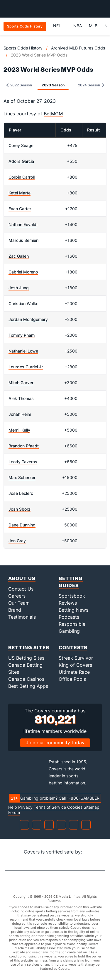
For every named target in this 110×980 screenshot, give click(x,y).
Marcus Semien (23, 240)
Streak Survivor (76, 658)
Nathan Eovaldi (23, 224)
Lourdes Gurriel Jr (26, 367)
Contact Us (21, 589)
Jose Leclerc (21, 493)
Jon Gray (17, 541)
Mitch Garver (21, 383)
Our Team (19, 603)
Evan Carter (20, 209)
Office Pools (72, 679)
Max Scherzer (22, 477)
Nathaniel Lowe (23, 351)
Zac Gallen (19, 256)
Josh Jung (19, 288)
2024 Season (91, 85)
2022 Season (19, 85)
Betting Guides (71, 582)
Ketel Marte (20, 193)
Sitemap (92, 807)
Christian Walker (24, 303)
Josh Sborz (20, 509)
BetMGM (53, 114)
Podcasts (69, 617)
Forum (14, 813)
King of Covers (75, 665)
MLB (93, 26)
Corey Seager (22, 145)
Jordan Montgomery (28, 319)
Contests (73, 647)
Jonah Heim (20, 414)
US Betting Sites (26, 658)
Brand (15, 610)
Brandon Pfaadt (24, 446)
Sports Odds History (23, 48)
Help (13, 807)
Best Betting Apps (28, 686)
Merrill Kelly (19, 430)
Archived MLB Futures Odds (78, 48)
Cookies (75, 807)
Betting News (73, 610)
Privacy (25, 807)
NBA (78, 26)
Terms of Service (50, 807)
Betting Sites (29, 647)
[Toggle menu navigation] (102, 9)
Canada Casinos (26, 679)
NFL (60, 26)
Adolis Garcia (21, 161)
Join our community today (55, 743)
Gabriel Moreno (23, 272)
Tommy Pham (22, 335)
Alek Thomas (21, 398)
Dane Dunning (22, 525)
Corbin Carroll (22, 177)
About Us (22, 578)
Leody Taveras (23, 462)
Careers (17, 596)
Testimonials (22, 617)
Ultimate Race (74, 672)
